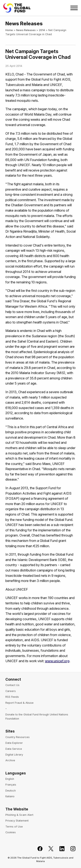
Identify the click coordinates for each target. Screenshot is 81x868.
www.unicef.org (57, 661)
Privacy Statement (17, 821)
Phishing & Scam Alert (19, 815)
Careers (11, 691)
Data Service (14, 749)
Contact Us (12, 685)
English (10, 779)
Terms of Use (14, 827)
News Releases (26, 30)
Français (11, 785)
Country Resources (18, 737)
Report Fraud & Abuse (19, 703)
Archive (10, 760)
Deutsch (11, 791)
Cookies (11, 832)
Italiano (10, 796)
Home (9, 30)
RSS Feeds (12, 697)
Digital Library (14, 755)
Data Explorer (14, 743)
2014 (42, 30)
